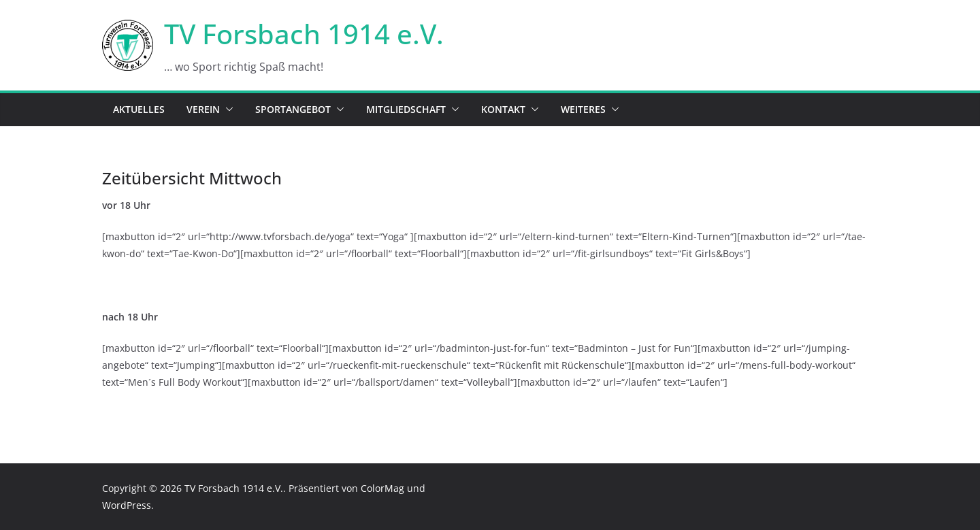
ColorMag (382, 488)
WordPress (127, 505)
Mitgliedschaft (406, 109)
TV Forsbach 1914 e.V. (304, 34)
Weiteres (583, 109)
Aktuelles (139, 109)
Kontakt (503, 109)
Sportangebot (293, 109)
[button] (227, 110)
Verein (203, 109)
